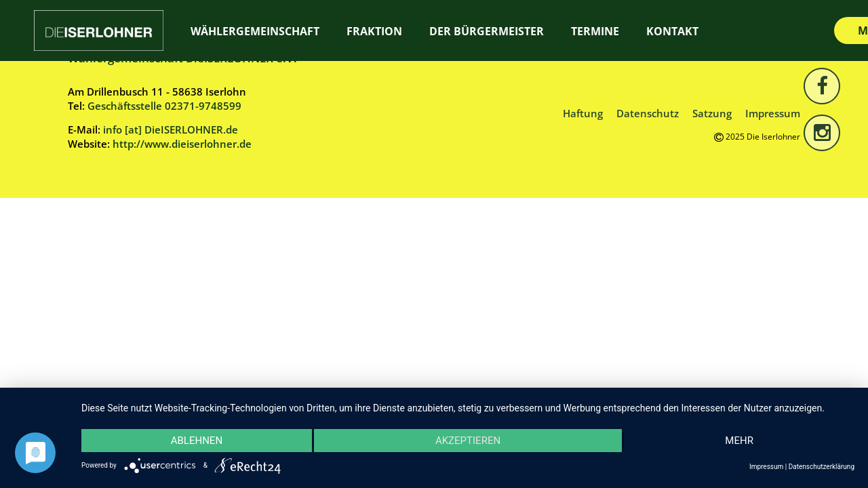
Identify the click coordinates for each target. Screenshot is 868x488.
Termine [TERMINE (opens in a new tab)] (595, 31)
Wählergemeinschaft (255, 31)
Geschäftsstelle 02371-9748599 (164, 106)
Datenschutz (648, 113)
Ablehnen (197, 441)
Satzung (712, 113)
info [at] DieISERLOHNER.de (171, 129)
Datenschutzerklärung (822, 467)
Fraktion (374, 31)
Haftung (583, 113)
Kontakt (672, 31)
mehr (739, 441)
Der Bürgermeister (487, 31)
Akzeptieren (468, 441)
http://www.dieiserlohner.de (182, 144)
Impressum (773, 113)
